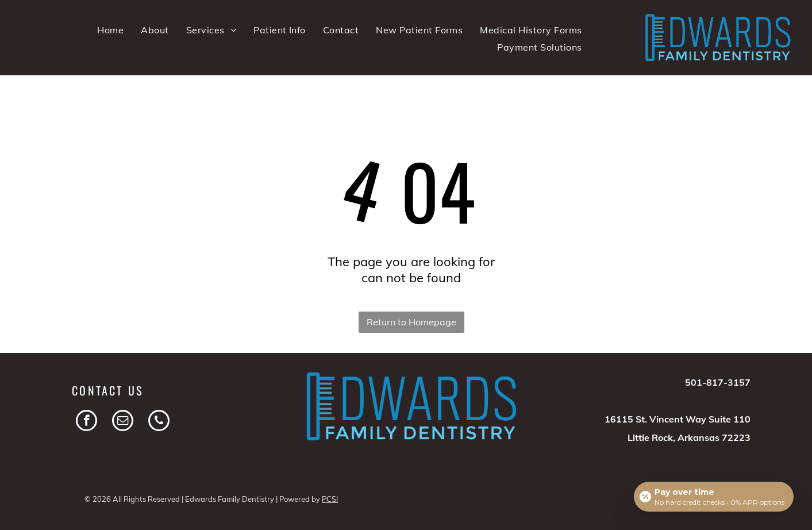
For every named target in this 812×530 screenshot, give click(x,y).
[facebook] (86, 422)
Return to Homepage (411, 322)
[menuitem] (110, 30)
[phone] (159, 422)
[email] (123, 422)
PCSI (330, 499)
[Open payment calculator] (714, 497)
